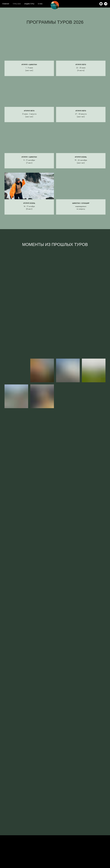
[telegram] (106, 4)
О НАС (40, 4)
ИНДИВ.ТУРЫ (29, 4)
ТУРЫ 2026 (17, 4)
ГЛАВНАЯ (6, 4)
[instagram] (101, 4)
